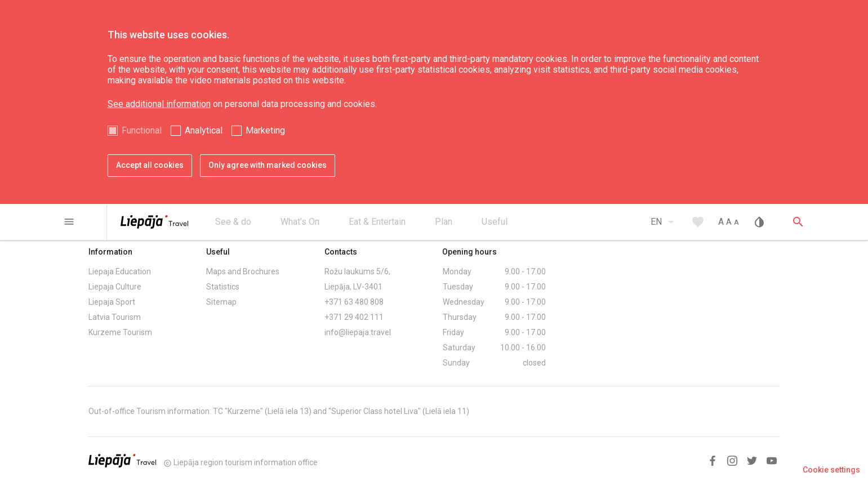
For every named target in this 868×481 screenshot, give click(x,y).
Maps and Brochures (243, 271)
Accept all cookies (150, 165)
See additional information (159, 104)
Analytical (204, 130)
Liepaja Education (120, 271)
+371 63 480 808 (354, 302)
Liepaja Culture (115, 287)
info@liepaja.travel (358, 332)
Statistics (223, 287)
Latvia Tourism (115, 317)
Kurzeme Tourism (120, 332)
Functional (142, 130)
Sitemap (221, 302)
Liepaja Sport (112, 302)
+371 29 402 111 (354, 317)
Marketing (265, 130)
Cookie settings (831, 470)
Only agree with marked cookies (268, 165)
